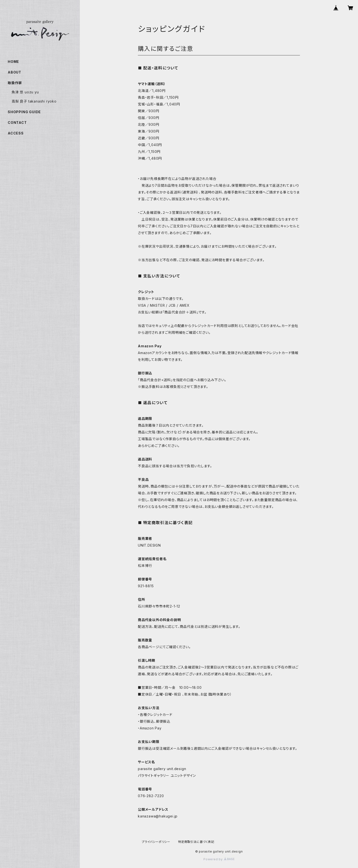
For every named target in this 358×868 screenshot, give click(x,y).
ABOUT (15, 72)
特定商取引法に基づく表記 (196, 842)
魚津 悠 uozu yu (25, 92)
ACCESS (16, 133)
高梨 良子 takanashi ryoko (34, 101)
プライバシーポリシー (156, 842)
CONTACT (17, 122)
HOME (13, 62)
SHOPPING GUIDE (24, 112)
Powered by (219, 859)
